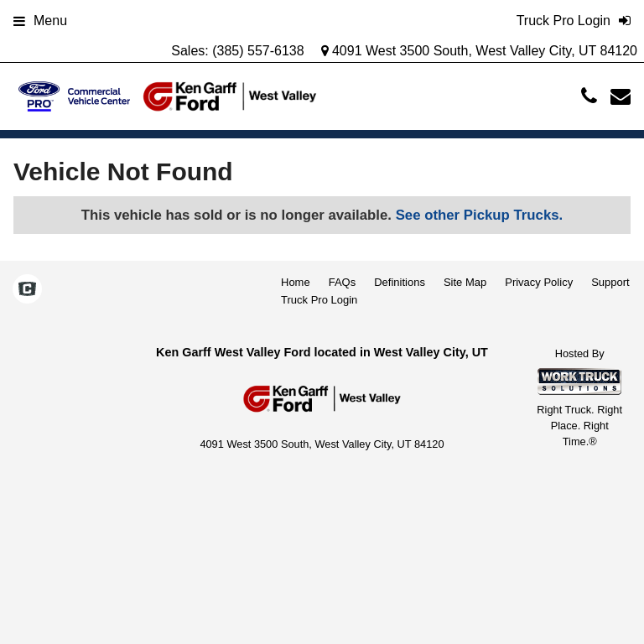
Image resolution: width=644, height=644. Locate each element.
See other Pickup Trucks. (480, 215)
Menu (40, 21)
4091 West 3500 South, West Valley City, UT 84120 (480, 51)
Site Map (465, 282)
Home (296, 282)
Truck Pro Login (319, 300)
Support (610, 282)
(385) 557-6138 (258, 51)
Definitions (400, 282)
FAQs (343, 282)
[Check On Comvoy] (27, 290)
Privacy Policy (539, 282)
